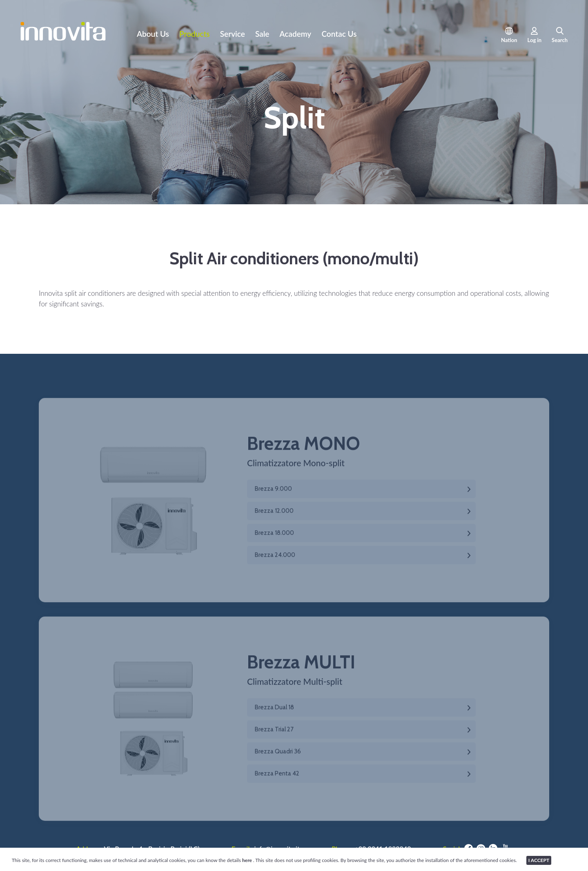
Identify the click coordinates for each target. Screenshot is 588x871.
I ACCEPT (539, 860)
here (248, 860)
